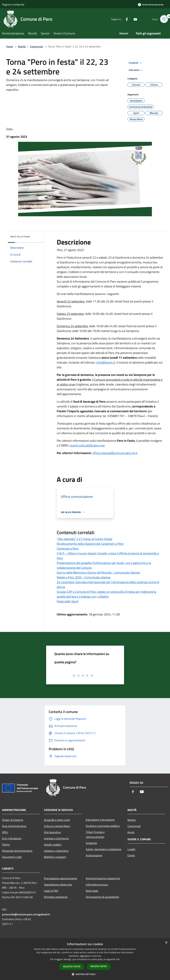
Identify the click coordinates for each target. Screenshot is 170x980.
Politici (6, 845)
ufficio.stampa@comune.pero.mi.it (115, 453)
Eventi (131, 855)
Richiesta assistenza (56, 897)
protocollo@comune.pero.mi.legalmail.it (26, 914)
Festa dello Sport (68, 601)
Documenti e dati (12, 857)
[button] (85, 974)
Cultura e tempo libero (57, 826)
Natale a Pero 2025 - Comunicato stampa (84, 577)
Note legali (92, 891)
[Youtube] (133, 19)
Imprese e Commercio (56, 838)
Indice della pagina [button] (20, 237)
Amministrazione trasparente (103, 878)
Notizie (132, 820)
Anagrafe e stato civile (57, 820)
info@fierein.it (106, 362)
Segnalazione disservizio (58, 884)
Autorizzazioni (94, 855)
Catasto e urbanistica (56, 851)
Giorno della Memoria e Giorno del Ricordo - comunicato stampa (98, 572)
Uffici (5, 832)
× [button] (166, 943)
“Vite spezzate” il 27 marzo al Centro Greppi (84, 539)
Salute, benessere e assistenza (104, 849)
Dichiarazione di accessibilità (102, 897)
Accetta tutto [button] (72, 967)
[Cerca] (164, 19)
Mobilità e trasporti (55, 857)
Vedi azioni (136, 70)
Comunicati (36, 46)
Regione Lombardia (13, 4)
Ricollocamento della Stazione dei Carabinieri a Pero (90, 544)
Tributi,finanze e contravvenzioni (95, 834)
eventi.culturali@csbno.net (87, 445)
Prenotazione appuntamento (60, 878)
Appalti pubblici (53, 845)
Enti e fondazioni (12, 838)
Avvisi (131, 832)
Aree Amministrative (14, 826)
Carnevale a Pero (68, 548)
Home (10, 46)
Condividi (136, 63)
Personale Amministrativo (17, 851)
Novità (22, 46)
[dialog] (85, 960)
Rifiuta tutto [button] (99, 966)
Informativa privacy (97, 884)
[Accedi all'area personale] (151, 5)
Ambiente (91, 843)
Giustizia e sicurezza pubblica (103, 826)
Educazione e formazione (100, 820)
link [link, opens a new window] (118, 959)
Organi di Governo (13, 820)
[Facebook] (125, 19)
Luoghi (131, 849)
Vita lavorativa (52, 832)
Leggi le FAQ (51, 891)
